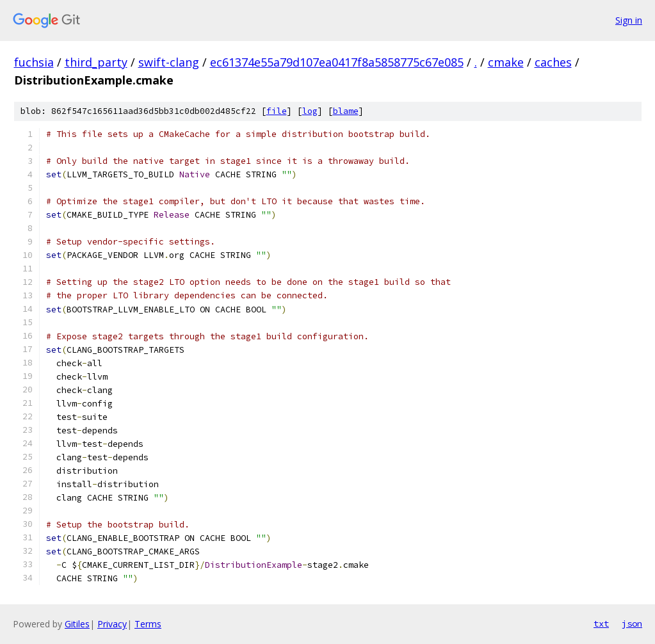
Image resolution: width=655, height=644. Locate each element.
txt (601, 624)
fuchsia (34, 62)
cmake (506, 62)
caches (553, 62)
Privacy (112, 624)
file (277, 111)
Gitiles (77, 624)
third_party (96, 62)
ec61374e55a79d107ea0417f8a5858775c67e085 (337, 62)
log (310, 111)
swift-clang (169, 62)
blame (346, 111)
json (632, 624)
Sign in (629, 20)
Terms (148, 624)
